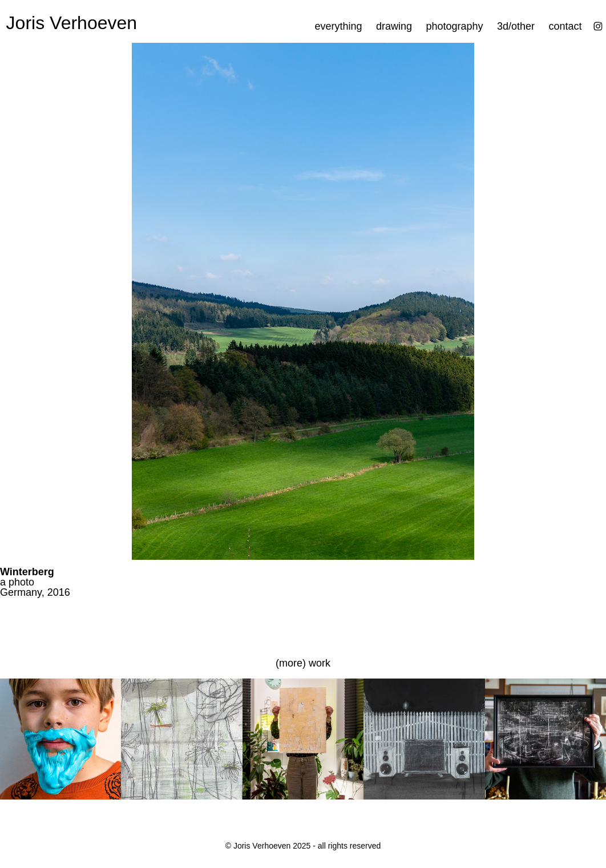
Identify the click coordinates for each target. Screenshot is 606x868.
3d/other (516, 26)
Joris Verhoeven (72, 23)
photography (454, 26)
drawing (394, 26)
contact (565, 26)
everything (338, 26)
